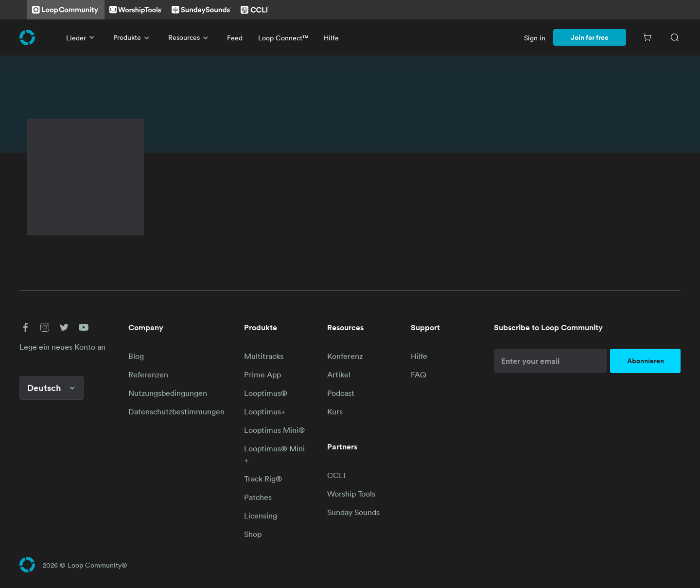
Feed (235, 38)
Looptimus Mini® (274, 430)
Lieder (82, 37)
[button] (25, 327)
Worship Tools (351, 494)
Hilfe (331, 38)
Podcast (341, 393)
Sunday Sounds (353, 512)
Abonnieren (646, 361)
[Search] (675, 37)
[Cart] (647, 37)
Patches (258, 497)
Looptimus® (266, 393)
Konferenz (345, 356)
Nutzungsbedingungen (168, 393)
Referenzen (148, 374)
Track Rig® (263, 479)
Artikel (339, 374)
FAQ (419, 374)
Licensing (261, 516)
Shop (253, 534)
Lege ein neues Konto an (62, 347)
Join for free (590, 37)
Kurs (335, 411)
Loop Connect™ (283, 38)
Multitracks (264, 356)
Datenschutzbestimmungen (176, 411)
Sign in (535, 38)
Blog (136, 356)
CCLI (336, 475)
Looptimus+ (265, 411)
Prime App (262, 374)
